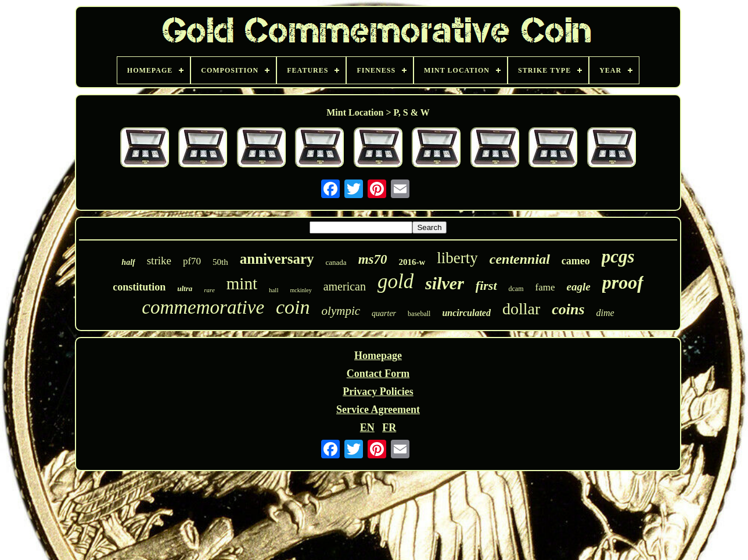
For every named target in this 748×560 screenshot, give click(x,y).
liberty (457, 258)
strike (159, 261)
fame (545, 287)
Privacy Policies (378, 392)
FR (389, 428)
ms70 (373, 259)
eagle (579, 287)
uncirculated (466, 313)
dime (605, 313)
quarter (384, 313)
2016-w (412, 262)
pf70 (192, 261)
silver (445, 283)
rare (209, 290)
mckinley (301, 290)
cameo (576, 261)
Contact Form (378, 374)
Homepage (378, 356)
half (128, 262)
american (345, 286)
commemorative (203, 307)
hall (274, 290)
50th (220, 262)
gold (395, 281)
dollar (521, 309)
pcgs (618, 256)
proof (623, 282)
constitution (139, 287)
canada (336, 262)
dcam (516, 289)
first (486, 286)
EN (367, 428)
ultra (185, 288)
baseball (419, 314)
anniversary (277, 259)
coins (568, 309)
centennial (520, 259)
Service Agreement (378, 410)
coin (293, 307)
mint (242, 283)
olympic (341, 311)
